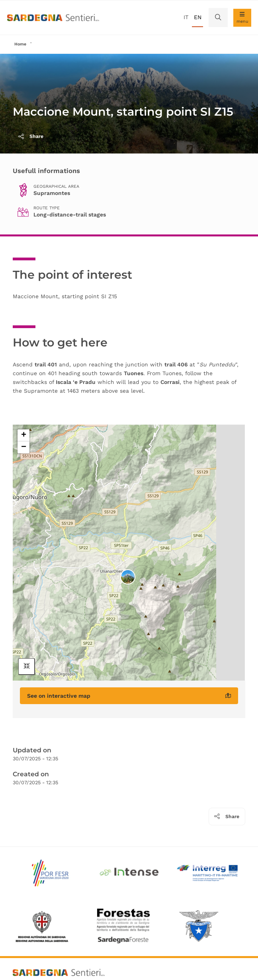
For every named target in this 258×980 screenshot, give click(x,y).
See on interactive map (129, 696)
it (186, 17)
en (198, 17)
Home (20, 44)
